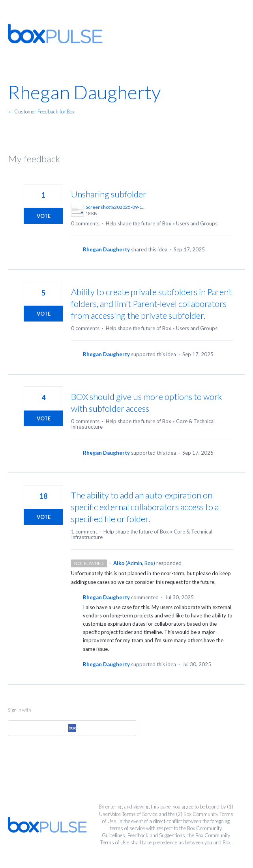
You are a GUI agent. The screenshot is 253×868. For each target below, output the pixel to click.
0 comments (85, 223)
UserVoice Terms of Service (128, 814)
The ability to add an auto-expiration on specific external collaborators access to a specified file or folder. (145, 507)
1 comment (84, 532)
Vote (44, 216)
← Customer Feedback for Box (41, 112)
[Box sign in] (72, 728)
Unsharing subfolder (109, 194)
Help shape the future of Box (139, 223)
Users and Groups (197, 223)
